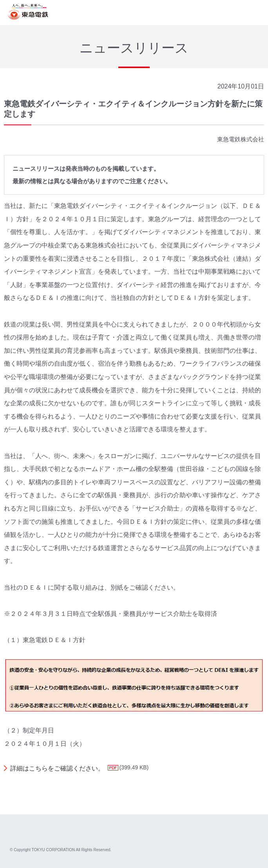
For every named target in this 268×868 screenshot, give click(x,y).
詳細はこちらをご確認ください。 (57, 768)
